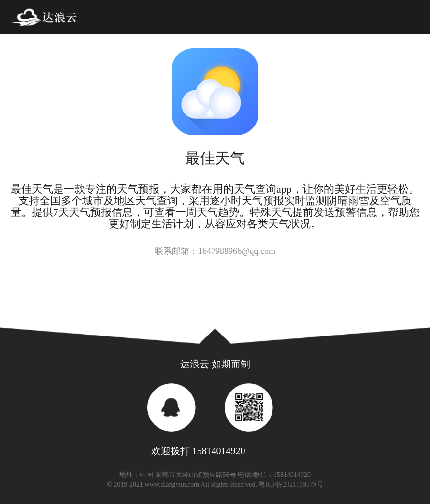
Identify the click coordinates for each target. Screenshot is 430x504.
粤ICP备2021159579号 (291, 484)
